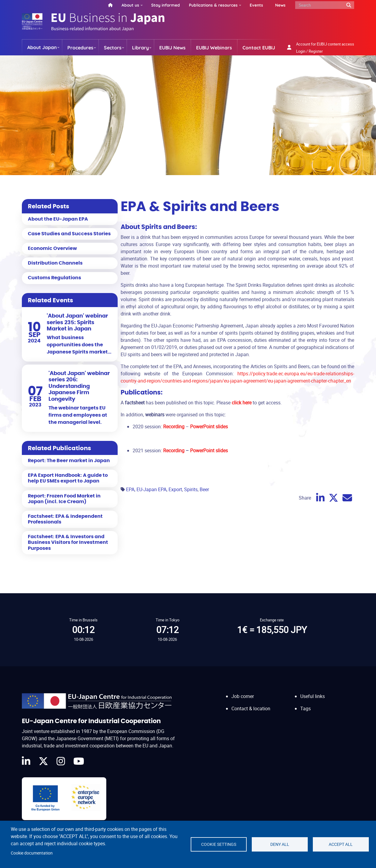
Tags (305, 708)
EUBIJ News (172, 48)
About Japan (42, 47)
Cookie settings (219, 844)
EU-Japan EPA (151, 489)
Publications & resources (213, 5)
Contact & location (251, 708)
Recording (174, 450)
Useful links (313, 696)
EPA (130, 489)
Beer (204, 489)
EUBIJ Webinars (214, 48)
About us (130, 5)
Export (175, 489)
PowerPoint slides (209, 450)
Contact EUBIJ (259, 48)
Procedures (80, 48)
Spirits (191, 489)
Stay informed (166, 5)
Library (140, 48)
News (280, 5)
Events (256, 5)
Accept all (341, 844)
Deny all (280, 844)
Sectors (113, 48)
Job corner (243, 696)
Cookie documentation (32, 853)
